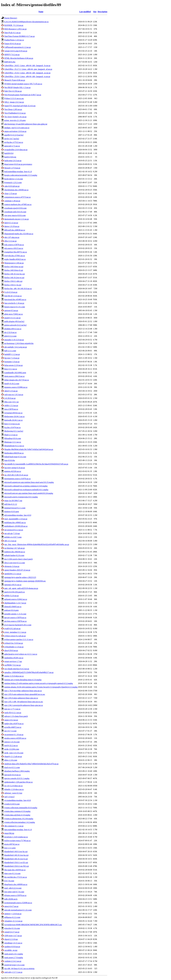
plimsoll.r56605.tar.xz (13, 607)
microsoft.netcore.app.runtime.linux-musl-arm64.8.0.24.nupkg (29, 493)
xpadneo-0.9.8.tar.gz (12, 947)
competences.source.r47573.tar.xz (17, 197)
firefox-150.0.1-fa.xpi (13, 285)
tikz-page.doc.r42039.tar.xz (15, 870)
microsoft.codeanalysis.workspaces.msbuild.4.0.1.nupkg (26, 490)
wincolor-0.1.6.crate (12, 928)
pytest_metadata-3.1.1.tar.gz (15, 632)
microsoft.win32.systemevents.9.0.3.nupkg (21, 497)
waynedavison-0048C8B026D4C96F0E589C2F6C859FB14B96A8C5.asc (33, 925)
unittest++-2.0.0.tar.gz (13, 914)
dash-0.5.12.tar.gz (11, 223)
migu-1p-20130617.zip (13, 501)
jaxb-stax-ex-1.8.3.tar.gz (14, 395)
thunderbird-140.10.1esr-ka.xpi (16, 855)
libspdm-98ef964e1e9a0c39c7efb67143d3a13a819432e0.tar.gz (29, 449)
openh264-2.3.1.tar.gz (13, 574)
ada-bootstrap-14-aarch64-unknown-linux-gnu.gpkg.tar (26, 124)
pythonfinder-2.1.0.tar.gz (14, 647)
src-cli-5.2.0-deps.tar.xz (13, 786)
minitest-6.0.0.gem (12, 512)
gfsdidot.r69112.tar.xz (13, 329)
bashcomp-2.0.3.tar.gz (13, 161)
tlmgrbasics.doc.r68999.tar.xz (16, 884)
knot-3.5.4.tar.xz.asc (12, 424)
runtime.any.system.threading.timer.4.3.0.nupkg (23, 680)
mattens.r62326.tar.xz (13, 471)
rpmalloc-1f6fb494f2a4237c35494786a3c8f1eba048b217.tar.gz (29, 672)
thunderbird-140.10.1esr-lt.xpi (16, 859)
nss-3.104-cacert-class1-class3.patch (18, 559)
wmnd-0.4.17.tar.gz (12, 932)
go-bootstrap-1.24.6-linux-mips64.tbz (19, 343)
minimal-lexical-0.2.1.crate (15, 508)
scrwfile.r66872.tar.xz (13, 727)
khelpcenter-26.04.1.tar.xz (14, 416)
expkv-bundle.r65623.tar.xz (15, 259)
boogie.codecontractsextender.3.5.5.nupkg (21, 175)
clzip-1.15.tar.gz (11, 193)
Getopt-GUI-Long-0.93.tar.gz (16, 51)
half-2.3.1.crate (10, 351)
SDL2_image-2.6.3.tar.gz (14, 102)
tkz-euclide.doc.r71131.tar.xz (16, 877)
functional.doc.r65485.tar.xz (15, 299)
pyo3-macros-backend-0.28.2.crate (18, 625)
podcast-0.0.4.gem (11, 610)
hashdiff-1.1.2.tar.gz (12, 354)
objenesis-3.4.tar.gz (12, 566)
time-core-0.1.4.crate (12, 873)
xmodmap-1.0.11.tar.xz (13, 943)
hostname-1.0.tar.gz (12, 362)
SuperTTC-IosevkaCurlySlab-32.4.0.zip (20, 106)
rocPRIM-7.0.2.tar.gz (13, 665)
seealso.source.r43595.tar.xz (15, 738)
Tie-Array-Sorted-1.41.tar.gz (15, 117)
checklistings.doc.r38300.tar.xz (16, 190)
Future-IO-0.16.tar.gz (13, 44)
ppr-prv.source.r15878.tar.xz (15, 618)
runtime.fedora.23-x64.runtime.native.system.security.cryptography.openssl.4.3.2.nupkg (39, 683)
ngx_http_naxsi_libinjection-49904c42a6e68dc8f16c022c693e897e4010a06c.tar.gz (37, 544)
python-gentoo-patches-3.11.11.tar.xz (19, 639)
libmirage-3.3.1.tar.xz (13, 442)
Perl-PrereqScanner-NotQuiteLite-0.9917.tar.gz (23, 95)
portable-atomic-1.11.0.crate (15, 614)
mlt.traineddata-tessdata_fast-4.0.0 (18, 515)
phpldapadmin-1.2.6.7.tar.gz (15, 603)
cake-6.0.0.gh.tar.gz (12, 186)
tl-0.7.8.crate (9, 881)
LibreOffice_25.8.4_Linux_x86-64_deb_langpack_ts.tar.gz (27, 76)
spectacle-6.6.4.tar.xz (12, 775)
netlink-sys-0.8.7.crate (13, 537)
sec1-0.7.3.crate (10, 731)
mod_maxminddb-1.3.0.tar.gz (16, 519)
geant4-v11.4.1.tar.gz (12, 318)
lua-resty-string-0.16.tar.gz (15, 468)
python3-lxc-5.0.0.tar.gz (14, 643)
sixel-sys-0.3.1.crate (12, 767)
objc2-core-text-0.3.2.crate (15, 563)
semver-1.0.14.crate (12, 742)
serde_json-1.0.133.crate (14, 753)
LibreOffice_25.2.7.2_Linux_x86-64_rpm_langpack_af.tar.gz (28, 69)
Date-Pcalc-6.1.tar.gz (12, 33)
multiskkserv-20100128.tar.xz (16, 526)
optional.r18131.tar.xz (13, 585)
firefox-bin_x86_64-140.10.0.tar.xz (18, 289)
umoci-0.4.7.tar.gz (11, 906)
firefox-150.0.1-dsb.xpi (13, 281)
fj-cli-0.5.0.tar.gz (11, 292)
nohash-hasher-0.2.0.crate (14, 555)
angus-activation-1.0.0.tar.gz (15, 131)
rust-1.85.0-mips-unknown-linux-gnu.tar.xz (21, 698)
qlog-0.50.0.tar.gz (11, 650)
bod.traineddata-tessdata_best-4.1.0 (18, 172)
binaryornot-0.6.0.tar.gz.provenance (18, 164)
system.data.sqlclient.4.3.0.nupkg (17, 815)
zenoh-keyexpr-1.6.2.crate (14, 965)
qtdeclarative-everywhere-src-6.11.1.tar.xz (21, 654)
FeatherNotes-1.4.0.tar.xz (14, 40)
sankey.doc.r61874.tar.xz (14, 724)
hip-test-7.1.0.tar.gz (12, 358)
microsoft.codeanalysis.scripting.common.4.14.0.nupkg (26, 486)
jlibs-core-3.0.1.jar (12, 402)
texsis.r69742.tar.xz (12, 844)
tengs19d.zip (9, 833)
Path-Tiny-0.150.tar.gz (13, 91)
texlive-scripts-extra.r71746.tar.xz (17, 841)
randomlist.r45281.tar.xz (14, 658)
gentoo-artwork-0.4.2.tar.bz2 (15, 325)
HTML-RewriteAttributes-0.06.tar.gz (19, 58)
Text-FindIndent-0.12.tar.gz (15, 113)
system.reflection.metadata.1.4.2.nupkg (20, 822)
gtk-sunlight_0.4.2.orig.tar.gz (16, 347)
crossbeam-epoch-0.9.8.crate (15, 208)
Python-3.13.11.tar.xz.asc (14, 98)
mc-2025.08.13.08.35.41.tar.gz (16, 475)
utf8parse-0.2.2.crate (12, 917)
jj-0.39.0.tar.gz (10, 398)
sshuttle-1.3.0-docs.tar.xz (14, 789)
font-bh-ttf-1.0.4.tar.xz (13, 296)
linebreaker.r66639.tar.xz (14, 453)
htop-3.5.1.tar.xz (11, 369)
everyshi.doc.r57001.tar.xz (15, 256)
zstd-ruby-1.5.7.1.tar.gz (13, 972)
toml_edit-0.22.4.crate (13, 888)
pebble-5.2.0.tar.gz (12, 596)
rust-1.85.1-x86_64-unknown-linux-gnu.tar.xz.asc (24, 702)
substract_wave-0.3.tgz (13, 793)
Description (102, 12)
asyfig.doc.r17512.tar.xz (14, 142)
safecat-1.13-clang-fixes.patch (16, 716)
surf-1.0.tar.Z (9, 797)
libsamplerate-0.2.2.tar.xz (14, 446)
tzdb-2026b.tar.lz (11, 899)
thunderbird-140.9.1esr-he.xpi (16, 851)
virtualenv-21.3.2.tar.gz (13, 921)
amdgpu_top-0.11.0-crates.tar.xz (17, 128)
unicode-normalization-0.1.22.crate (18, 910)
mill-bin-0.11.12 (11, 504)
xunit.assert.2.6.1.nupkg (14, 954)
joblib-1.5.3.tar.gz (11, 405)
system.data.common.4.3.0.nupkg (17, 811)
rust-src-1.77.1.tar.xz (12, 709)
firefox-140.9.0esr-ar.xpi (14, 267)
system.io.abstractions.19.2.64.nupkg (19, 819)
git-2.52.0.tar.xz (10, 332)
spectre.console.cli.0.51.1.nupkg (17, 778)
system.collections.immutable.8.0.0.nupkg (21, 808)
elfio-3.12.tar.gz (10, 241)
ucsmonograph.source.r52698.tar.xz (18, 903)
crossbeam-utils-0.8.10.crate (15, 212)
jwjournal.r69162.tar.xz (13, 413)
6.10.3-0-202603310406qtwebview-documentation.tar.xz (26, 22)
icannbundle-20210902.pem (15, 373)
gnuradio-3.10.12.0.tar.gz (14, 340)
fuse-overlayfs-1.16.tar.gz (14, 303)
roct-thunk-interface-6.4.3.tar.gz (17, 669)
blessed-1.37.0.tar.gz (12, 168)
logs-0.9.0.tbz (10, 460)
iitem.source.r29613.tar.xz (14, 376)
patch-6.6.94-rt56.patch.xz (15, 592)
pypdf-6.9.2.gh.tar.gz (12, 628)
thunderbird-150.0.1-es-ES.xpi (16, 862)
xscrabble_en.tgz (11, 950)
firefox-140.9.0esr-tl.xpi (14, 270)
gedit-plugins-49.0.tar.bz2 (14, 321)
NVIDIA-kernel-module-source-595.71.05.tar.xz (23, 84)
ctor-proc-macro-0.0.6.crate (15, 215)
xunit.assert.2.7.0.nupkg (14, 958)
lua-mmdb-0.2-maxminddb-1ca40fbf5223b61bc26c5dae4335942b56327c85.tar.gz (36, 464)
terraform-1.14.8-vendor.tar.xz (16, 837)
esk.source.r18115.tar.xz (14, 248)
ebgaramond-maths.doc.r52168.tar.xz (19, 234)
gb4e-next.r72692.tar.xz (14, 314)
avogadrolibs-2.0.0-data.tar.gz (16, 150)
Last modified (85, 12)
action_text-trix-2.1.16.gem (15, 120)
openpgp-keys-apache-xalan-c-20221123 (20, 577)
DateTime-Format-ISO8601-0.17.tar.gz (19, 36)
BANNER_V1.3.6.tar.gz (14, 25)
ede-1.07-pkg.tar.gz (12, 237)
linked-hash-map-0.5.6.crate (15, 457)
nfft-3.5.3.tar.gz (10, 541)
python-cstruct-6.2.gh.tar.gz (15, 636)
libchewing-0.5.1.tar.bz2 (14, 431)
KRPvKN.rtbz (10, 62)
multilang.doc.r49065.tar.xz (15, 522)
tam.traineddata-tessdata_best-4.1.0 (18, 830)
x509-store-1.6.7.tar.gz (13, 936)
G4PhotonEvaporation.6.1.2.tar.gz (18, 47)
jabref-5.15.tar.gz (11, 391)
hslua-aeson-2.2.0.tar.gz (14, 365)
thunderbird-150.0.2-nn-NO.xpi (17, 866)
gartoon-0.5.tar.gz (11, 310)
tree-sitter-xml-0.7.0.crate (14, 892)
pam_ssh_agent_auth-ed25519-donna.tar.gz (21, 588)
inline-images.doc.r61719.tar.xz (17, 380)
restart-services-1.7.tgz (13, 661)
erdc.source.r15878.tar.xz (14, 245)
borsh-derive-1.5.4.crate (14, 179)
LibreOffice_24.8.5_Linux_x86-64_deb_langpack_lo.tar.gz (27, 65)
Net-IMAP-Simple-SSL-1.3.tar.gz (17, 87)
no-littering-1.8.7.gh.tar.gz (14, 548)
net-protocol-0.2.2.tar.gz (14, 530)
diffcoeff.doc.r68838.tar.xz (15, 230)
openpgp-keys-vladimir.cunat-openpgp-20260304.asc (25, 581)
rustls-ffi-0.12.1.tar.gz (13, 713)
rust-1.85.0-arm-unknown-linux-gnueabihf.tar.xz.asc (25, 694)
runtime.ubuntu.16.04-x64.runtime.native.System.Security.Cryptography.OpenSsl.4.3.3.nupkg (41, 687)
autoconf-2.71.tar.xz (12, 146)
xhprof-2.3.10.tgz (11, 939)
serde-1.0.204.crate (12, 749)
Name (41, 12)
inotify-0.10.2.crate (12, 384)
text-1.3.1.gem (10, 848)
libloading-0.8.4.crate (13, 438)
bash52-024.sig (10, 157)
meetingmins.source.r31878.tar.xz (17, 479)
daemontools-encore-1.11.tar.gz (17, 219)
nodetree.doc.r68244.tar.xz (15, 552)
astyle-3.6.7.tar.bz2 (12, 139)
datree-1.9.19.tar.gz (12, 226)
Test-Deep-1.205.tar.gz (13, 109)
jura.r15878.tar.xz (11, 409)
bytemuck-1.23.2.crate (13, 182)
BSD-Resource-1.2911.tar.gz (15, 29)
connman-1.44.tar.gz (12, 201)
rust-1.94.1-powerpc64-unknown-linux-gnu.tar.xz (24, 705)
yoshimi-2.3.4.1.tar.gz (13, 961)
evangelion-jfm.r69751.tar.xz (16, 252)
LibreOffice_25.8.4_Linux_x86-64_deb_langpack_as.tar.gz (27, 73)
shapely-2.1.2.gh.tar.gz (13, 756)
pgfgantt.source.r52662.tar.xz (16, 599)
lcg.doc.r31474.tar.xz (12, 427)
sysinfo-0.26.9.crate (12, 804)
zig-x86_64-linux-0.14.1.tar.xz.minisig (19, 968)
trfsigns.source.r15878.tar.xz (15, 895)
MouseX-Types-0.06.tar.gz (15, 80)
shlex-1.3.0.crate (11, 760)
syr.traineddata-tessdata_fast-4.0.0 (18, 800)
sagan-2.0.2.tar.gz (11, 720)
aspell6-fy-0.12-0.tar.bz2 (14, 135)
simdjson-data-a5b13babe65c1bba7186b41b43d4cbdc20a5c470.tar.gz (31, 764)
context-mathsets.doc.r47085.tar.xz (18, 204)
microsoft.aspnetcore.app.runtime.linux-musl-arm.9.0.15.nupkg (29, 482)
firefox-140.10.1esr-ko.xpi (15, 274)
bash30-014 (9, 153)
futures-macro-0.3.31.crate (15, 307)
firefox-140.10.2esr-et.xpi (14, 278)
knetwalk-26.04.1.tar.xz (13, 420)
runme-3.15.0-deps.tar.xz (14, 676)
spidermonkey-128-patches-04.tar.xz (18, 782)
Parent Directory (11, 18)
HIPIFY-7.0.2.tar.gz (12, 55)
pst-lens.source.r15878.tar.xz (15, 621)
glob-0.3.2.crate (10, 336)
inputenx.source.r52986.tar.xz (16, 387)
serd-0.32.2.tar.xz (11, 745)
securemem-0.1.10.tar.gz (14, 735)
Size (95, 12)
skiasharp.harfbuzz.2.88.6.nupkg (17, 771)
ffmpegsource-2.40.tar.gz (14, 263)
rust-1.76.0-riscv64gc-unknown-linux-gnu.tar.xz (23, 691)
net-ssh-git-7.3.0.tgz (12, 533)
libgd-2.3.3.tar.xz (11, 435)
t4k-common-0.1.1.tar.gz (14, 826)
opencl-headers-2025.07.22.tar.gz (17, 570)
